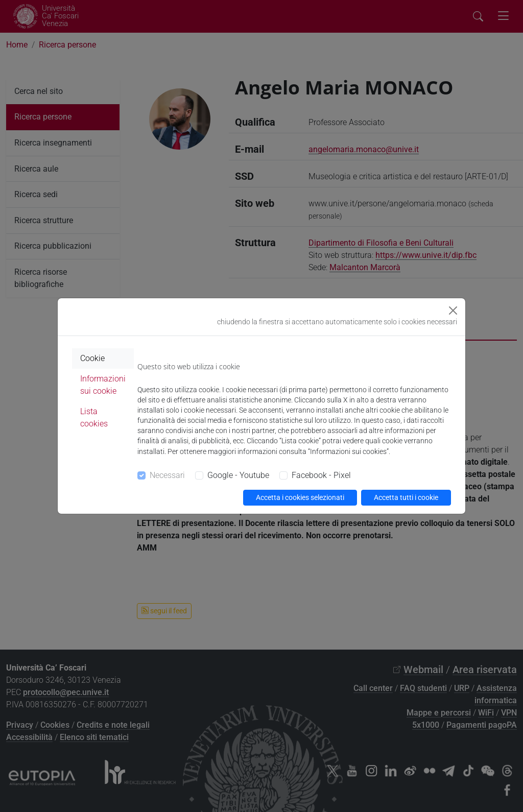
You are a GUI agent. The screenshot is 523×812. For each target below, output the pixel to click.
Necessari (167, 475)
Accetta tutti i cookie (406, 497)
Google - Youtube (238, 475)
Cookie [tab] (92, 358)
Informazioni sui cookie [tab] (103, 385)
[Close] (453, 311)
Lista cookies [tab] (94, 417)
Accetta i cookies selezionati (300, 497)
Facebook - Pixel (321, 475)
